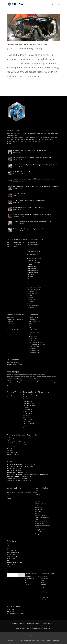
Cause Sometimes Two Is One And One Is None (27, 45)
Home (14, 624)
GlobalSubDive (11, 565)
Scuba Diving (38, 49)
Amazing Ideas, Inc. (34, 336)
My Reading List (11, 143)
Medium (9, 560)
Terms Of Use (11, 609)
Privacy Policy (10, 611)
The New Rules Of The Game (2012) (17, 472)
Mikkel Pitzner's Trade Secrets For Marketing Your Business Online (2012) (27, 475)
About (22, 624)
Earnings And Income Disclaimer (16, 613)
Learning (30, 49)
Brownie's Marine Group (34, 258)
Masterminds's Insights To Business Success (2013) (21, 477)
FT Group (30, 264)
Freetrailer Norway (32, 271)
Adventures (23, 49)
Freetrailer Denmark (33, 266)
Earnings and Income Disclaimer (39, 628)
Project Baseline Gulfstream (15, 365)
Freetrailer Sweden (32, 269)
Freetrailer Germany (33, 273)
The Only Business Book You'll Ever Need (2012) (20, 466)
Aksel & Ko (30, 277)
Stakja (29, 281)
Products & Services (33, 624)
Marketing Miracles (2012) (14, 470)
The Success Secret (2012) (14, 468)
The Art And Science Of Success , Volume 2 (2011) (21, 464)
